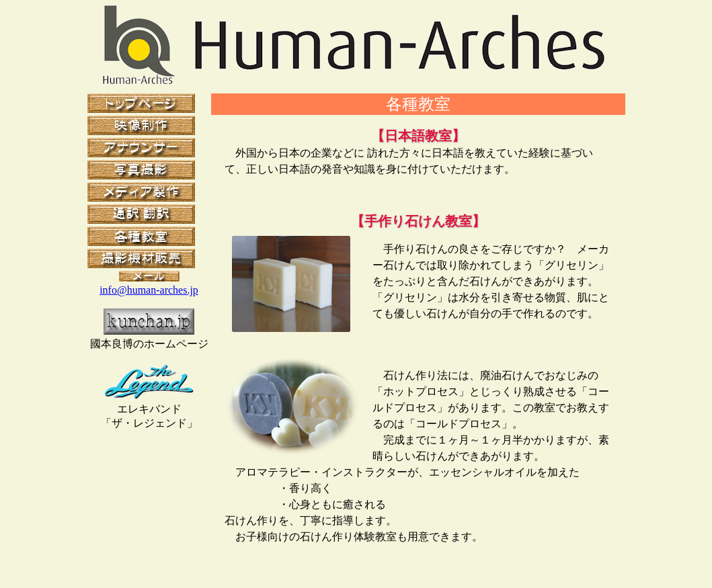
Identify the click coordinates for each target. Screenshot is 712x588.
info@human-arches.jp (149, 290)
